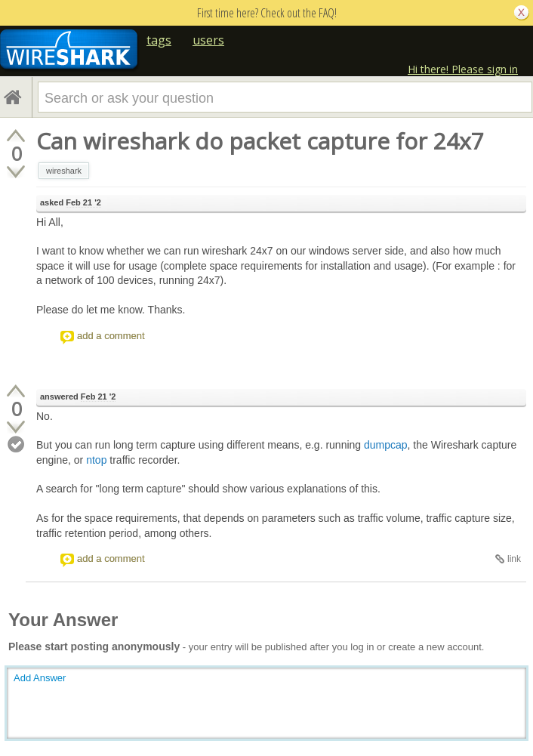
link (514, 559)
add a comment (111, 336)
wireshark (64, 171)
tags (159, 40)
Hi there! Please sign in (463, 69)
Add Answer (40, 678)
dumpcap (386, 445)
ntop (96, 460)
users (208, 40)
